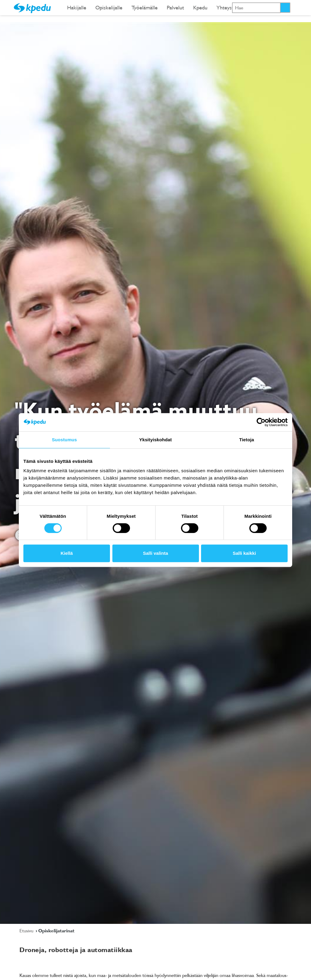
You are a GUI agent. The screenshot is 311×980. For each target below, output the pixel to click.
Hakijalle (77, 7)
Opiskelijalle (109, 7)
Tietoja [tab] (247, 440)
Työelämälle (145, 7)
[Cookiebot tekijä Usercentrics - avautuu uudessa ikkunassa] (261, 422)
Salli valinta (156, 553)
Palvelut (175, 7)
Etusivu (27, 931)
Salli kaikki (244, 553)
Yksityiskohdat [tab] (155, 440)
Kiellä (67, 553)
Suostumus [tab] (65, 440)
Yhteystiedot (231, 7)
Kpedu (200, 7)
